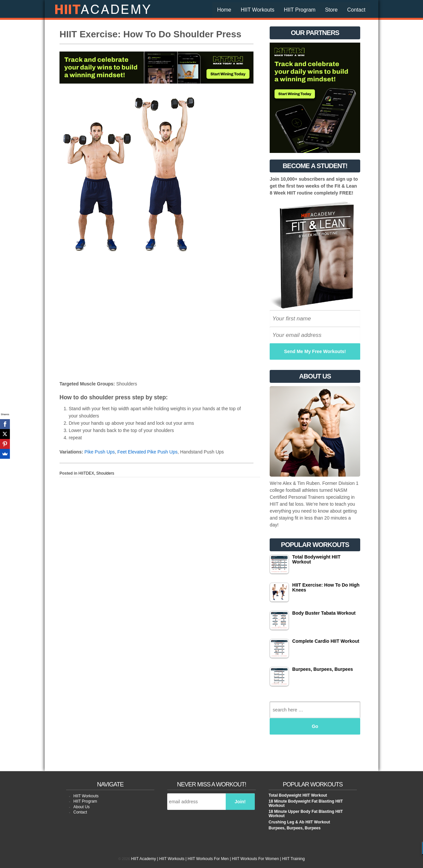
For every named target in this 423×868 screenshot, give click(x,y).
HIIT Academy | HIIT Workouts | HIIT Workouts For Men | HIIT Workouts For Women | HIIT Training (218, 859)
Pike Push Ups (99, 452)
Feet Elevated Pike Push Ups (147, 452)
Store (331, 10)
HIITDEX (86, 473)
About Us (81, 807)
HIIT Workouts (257, 10)
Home (224, 10)
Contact (356, 10)
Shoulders (105, 473)
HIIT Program (300, 10)
